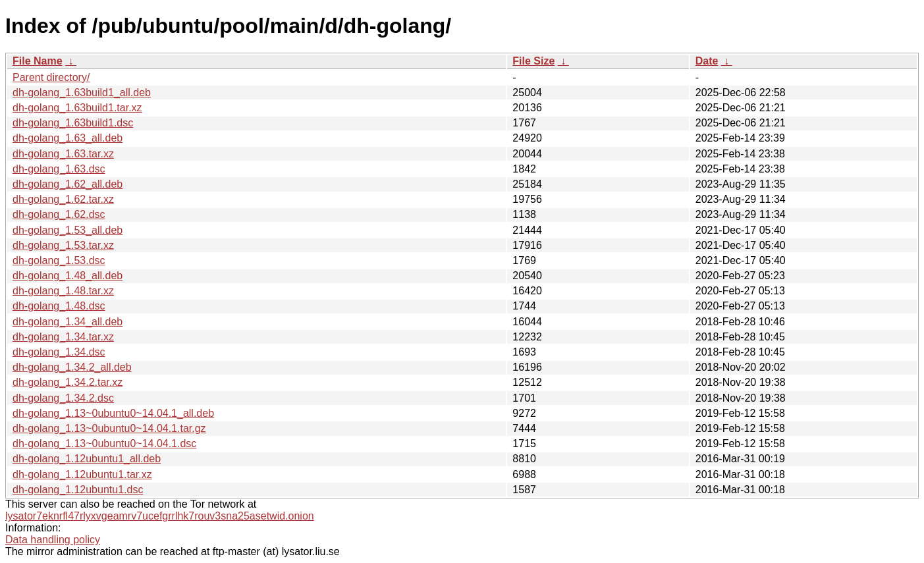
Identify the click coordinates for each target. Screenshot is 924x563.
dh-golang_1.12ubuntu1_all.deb (87, 459)
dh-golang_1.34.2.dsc (63, 398)
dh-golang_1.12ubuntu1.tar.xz (82, 474)
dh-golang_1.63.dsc (59, 169)
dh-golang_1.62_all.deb (68, 184)
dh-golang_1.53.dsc (59, 260)
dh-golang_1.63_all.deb (68, 138)
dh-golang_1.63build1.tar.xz (77, 108)
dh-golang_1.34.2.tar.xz (68, 382)
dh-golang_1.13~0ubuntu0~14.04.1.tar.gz (109, 428)
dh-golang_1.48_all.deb (68, 276)
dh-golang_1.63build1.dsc (73, 123)
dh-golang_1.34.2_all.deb (72, 367)
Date (707, 61)
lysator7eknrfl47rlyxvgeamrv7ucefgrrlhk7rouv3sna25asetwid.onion (160, 516)
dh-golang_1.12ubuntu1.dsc (78, 490)
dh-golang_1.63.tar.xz (63, 154)
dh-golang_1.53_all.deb (68, 230)
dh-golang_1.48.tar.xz (63, 291)
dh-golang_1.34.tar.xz (63, 337)
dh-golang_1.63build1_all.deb (82, 93)
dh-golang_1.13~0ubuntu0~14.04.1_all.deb (113, 413)
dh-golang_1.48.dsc (59, 306)
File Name (38, 61)
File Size (533, 61)
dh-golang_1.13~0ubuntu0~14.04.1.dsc (104, 443)
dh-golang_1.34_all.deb (68, 322)
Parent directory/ (51, 77)
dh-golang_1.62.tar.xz (63, 199)
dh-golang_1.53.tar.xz (63, 245)
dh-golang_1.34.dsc (59, 352)
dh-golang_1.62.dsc (59, 214)
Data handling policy (53, 540)
